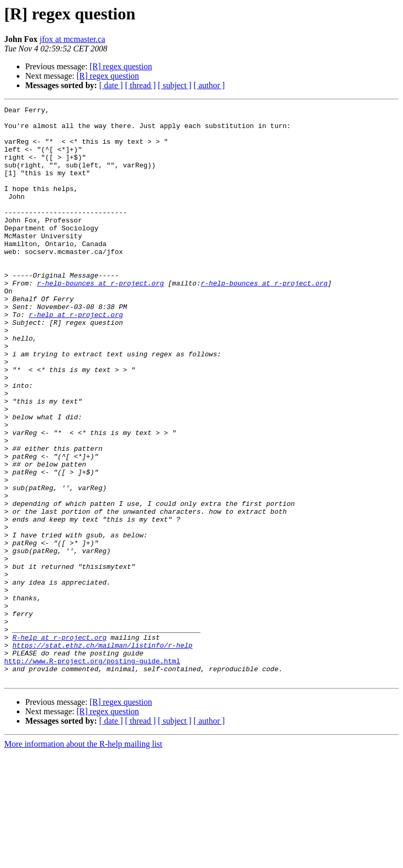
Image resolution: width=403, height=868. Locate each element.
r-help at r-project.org (76, 357)
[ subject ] (175, 85)
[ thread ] (140, 85)
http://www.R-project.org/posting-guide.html (92, 772)
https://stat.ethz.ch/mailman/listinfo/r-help (103, 754)
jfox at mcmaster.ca (73, 39)
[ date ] (111, 85)
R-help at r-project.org (60, 744)
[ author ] (209, 85)
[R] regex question (121, 66)
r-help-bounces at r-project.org (100, 319)
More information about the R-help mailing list (83, 859)
